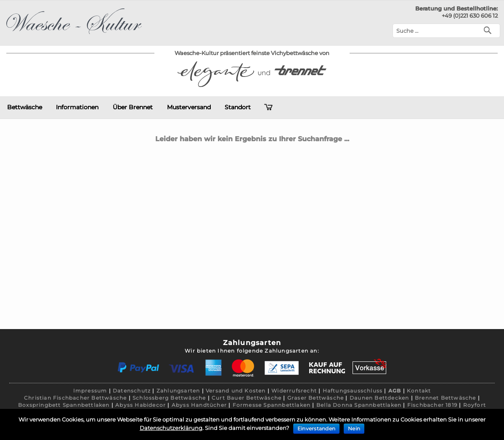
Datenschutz (132, 391)
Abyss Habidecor (141, 405)
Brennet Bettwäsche (446, 398)
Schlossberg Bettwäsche (169, 398)
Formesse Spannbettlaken (272, 405)
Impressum (90, 391)
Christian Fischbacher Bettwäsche (75, 398)
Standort (238, 107)
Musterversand (189, 107)
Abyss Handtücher (199, 405)
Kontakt (419, 391)
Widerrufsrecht (294, 391)
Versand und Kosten (236, 391)
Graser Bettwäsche (316, 398)
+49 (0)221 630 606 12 (470, 16)
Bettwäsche (25, 107)
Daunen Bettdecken (379, 398)
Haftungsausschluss (353, 391)
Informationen (77, 107)
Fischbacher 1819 (432, 405)
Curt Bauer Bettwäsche (247, 398)
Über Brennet (133, 107)
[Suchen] (489, 30)
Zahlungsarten (178, 391)
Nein (354, 428)
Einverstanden (316, 428)
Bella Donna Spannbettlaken (359, 405)
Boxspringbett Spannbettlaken (64, 405)
